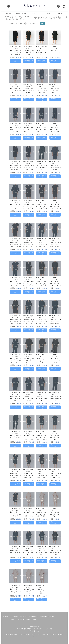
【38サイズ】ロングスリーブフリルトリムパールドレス (42, 129)
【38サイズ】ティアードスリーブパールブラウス (42, 360)
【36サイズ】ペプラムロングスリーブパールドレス (29, 91)
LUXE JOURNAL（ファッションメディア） (29, 619)
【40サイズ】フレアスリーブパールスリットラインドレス (55, 437)
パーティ (61, 13)
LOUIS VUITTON (21, 13)
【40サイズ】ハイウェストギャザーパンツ (55, 399)
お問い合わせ (23, 617)
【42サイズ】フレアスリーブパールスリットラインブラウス (29, 206)
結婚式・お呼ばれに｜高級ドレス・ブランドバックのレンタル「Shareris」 (17, 18)
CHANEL (8, 13)
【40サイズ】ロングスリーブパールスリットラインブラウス (42, 283)
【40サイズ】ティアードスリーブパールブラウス (29, 360)
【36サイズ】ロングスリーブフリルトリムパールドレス (15, 52)
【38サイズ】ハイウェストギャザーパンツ (15, 437)
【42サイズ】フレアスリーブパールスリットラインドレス (15, 476)
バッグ (35, 13)
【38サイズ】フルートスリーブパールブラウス (15, 206)
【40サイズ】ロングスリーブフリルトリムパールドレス (29, 129)
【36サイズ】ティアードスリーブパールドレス (15, 553)
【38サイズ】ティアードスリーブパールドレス (29, 52)
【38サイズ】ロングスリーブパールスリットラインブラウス (55, 283)
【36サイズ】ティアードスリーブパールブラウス (55, 360)
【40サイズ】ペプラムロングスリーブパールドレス (15, 91)
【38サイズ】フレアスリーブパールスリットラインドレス (29, 437)
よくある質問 (14, 617)
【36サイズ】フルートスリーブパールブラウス (55, 168)
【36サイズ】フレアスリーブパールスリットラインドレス (42, 437)
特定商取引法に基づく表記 (47, 617)
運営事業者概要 (33, 617)
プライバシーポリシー (9, 619)
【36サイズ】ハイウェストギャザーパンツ (42, 168)
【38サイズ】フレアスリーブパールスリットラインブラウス (55, 206)
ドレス (48, 13)
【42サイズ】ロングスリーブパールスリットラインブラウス (29, 283)
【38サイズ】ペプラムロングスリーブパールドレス (42, 52)
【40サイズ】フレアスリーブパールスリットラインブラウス (42, 206)
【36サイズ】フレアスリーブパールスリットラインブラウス (15, 245)
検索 (42, 23)
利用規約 (6, 617)
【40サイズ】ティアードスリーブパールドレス (55, 52)
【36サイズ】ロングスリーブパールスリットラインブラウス (15, 322)
